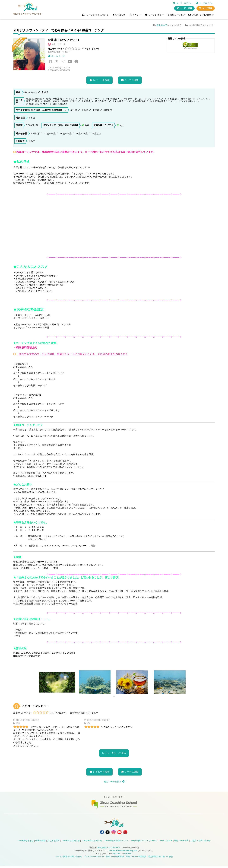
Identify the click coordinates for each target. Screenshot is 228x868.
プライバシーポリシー (94, 858)
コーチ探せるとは (25, 843)
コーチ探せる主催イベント (116, 843)
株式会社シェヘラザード (109, 849)
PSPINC (128, 855)
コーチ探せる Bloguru (129, 833)
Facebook (50, 62)
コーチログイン (206, 3)
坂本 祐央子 (162, 25)
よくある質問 (53, 843)
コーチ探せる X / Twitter (106, 833)
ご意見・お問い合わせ (203, 15)
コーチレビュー (156, 15)
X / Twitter (57, 62)
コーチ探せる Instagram (114, 833)
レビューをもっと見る (114, 753)
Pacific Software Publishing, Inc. (124, 852)
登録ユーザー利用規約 (136, 858)
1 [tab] (114, 696)
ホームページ (58, 56)
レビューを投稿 (101, 80)
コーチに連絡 (131, 80)
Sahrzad (116, 855)
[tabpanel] (57, 682)
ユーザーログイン (184, 3)
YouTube (70, 62)
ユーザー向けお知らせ (92, 843)
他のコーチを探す (113, 782)
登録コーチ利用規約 (115, 858)
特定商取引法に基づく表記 (161, 858)
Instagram (63, 62)
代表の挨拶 (40, 843)
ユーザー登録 (186, 8)
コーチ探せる (28, 6)
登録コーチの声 (178, 15)
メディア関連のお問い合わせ (68, 858)
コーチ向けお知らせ (71, 843)
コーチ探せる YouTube (121, 833)
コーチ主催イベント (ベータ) (143, 843)
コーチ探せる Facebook (98, 833)
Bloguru (76, 62)
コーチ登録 (207, 8)
